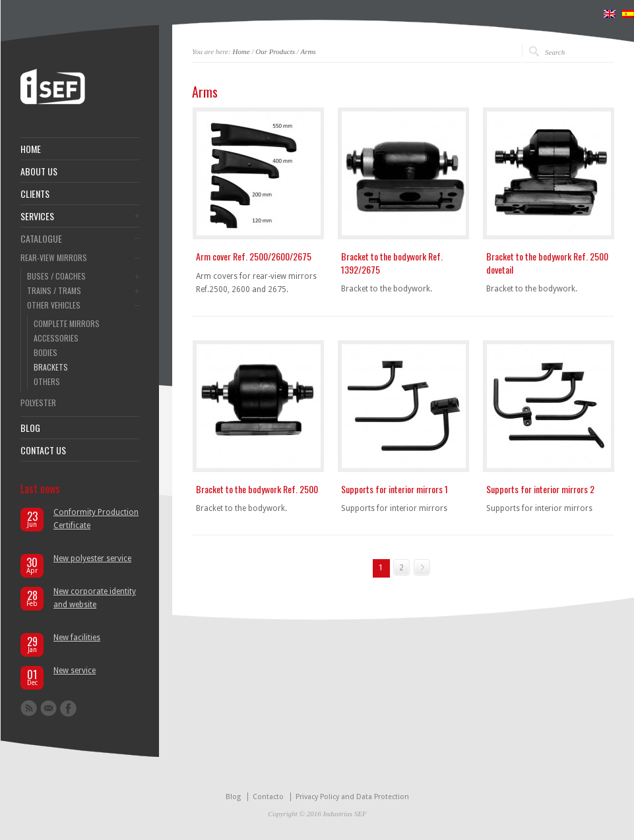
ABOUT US (39, 171)
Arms (308, 51)
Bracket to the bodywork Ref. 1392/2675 (392, 263)
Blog (233, 797)
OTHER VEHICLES (54, 305)
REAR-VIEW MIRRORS (54, 258)
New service (75, 671)
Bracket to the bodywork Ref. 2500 (257, 489)
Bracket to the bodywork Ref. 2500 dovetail (547, 263)
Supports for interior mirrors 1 (395, 489)
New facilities (77, 638)
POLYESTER (38, 403)
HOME (31, 149)
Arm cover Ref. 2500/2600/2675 (254, 256)
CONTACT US (43, 450)
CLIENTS (35, 194)
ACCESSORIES (56, 338)
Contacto (268, 797)
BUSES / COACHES (56, 276)
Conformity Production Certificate (96, 519)
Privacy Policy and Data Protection (352, 797)
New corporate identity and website (95, 598)
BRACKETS (51, 367)
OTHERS (47, 382)
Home (241, 51)
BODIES (46, 353)
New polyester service (92, 558)
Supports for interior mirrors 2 (540, 489)
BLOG (30, 428)
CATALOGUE (41, 239)
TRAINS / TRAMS (54, 291)
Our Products (275, 51)
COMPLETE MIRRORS (67, 324)
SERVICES (37, 216)
